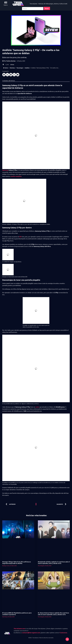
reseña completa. (16, 176)
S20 (20, 237)
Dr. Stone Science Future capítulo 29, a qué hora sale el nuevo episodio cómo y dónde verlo (53, 614)
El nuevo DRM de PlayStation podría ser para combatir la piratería (17, 614)
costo (37, 407)
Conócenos (63, 633)
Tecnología (20, 68)
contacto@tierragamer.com (31, 633)
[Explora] (6, 2)
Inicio (6, 68)
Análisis (27, 68)
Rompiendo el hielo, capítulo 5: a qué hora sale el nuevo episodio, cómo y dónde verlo (54, 563)
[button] (4, 75)
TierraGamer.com (19, 628)
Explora (6, 5)
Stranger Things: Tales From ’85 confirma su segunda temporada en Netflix (17, 563)
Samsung (5, 170)
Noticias (12, 68)
